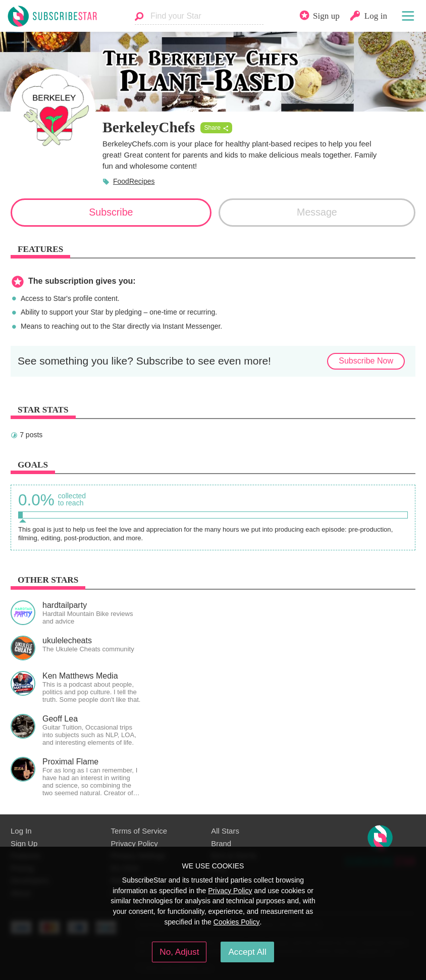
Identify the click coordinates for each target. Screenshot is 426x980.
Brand (221, 843)
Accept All (247, 952)
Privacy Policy (135, 843)
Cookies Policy (237, 922)
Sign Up (24, 843)
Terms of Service (139, 831)
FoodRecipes (134, 181)
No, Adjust (179, 952)
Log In (21, 831)
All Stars (225, 831)
